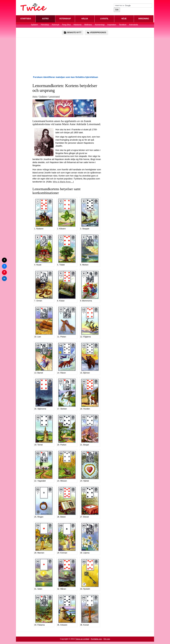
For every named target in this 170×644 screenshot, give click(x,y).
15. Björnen (90, 358)
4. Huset (44, 250)
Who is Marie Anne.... (63, 182)
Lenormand (54, 97)
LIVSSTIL (104, 19)
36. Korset (90, 610)
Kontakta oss (96, 639)
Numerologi (100, 25)
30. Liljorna (90, 538)
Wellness (88, 25)
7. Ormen (44, 286)
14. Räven (67, 358)
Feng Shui (67, 25)
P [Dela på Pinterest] (4, 272)
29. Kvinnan (67, 538)
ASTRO (45, 19)
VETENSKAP (65, 19)
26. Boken (67, 502)
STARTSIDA (26, 19)
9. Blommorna (90, 286)
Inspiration (112, 25)
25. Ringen (44, 502)
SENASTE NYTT (73, 33)
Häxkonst (78, 25)
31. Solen (44, 574)
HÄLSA (85, 19)
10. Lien (44, 322)
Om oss (107, 639)
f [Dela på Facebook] (4, 266)
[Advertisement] (85, 57)
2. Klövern (67, 214)
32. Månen (67, 574)
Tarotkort (123, 25)
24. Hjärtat (90, 466)
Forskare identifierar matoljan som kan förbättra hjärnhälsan (66, 77)
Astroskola (133, 25)
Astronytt (55, 25)
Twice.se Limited (82, 639)
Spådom (34, 25)
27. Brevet (90, 502)
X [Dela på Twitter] (4, 260)
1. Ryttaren (44, 214)
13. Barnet (44, 358)
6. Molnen (90, 250)
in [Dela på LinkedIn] (4, 278)
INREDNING (144, 19)
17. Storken (67, 394)
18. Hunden (90, 394)
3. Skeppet (90, 214)
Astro (35, 97)
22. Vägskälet (44, 466)
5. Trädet (67, 250)
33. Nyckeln (90, 574)
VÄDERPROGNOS (96, 33)
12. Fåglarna (90, 322)
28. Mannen (44, 538)
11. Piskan (67, 322)
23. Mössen (67, 466)
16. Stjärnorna (44, 394)
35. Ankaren (67, 610)
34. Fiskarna (44, 610)
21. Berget (90, 430)
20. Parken (67, 430)
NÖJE (124, 19)
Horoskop (45, 25)
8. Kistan (67, 286)
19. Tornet (44, 430)
